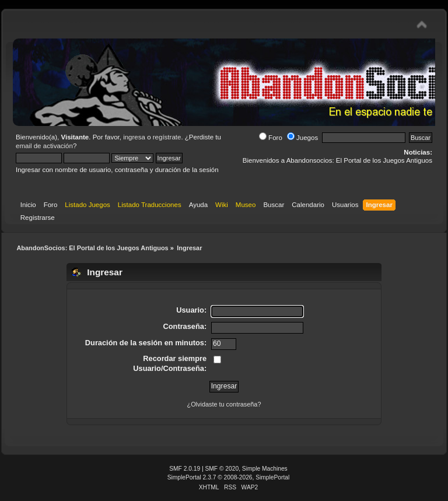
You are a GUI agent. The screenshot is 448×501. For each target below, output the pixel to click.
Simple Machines (265, 469)
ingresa (134, 137)
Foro (271, 138)
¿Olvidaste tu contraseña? (224, 404)
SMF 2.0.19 (185, 469)
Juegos (302, 138)
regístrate (167, 137)
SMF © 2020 (222, 469)
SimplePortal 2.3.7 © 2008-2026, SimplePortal (229, 477)
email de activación (44, 146)
